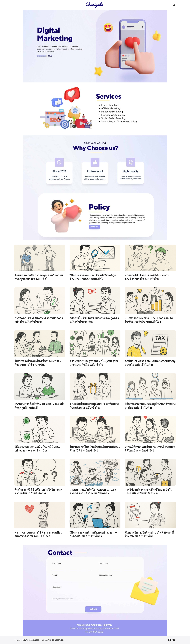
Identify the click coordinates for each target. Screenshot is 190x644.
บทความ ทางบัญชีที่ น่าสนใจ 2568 (27, 640)
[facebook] (169, 640)
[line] (174, 640)
